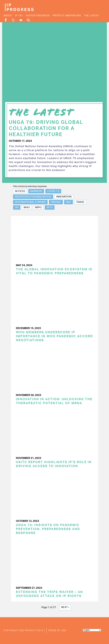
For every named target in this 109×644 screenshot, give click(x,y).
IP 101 (19, 16)
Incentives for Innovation (33, 197)
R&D (68, 202)
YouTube (21, 20)
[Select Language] (92, 630)
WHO (27, 208)
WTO (50, 208)
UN (17, 208)
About (8, 16)
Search (28, 20)
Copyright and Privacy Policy (24, 631)
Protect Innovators (67, 16)
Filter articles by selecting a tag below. (30, 186)
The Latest (92, 16)
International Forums (30, 202)
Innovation (64, 197)
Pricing (56, 202)
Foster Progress (38, 16)
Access (20, 191)
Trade (80, 202)
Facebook (6, 20)
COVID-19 (53, 191)
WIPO (38, 208)
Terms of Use (57, 631)
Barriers (36, 191)
